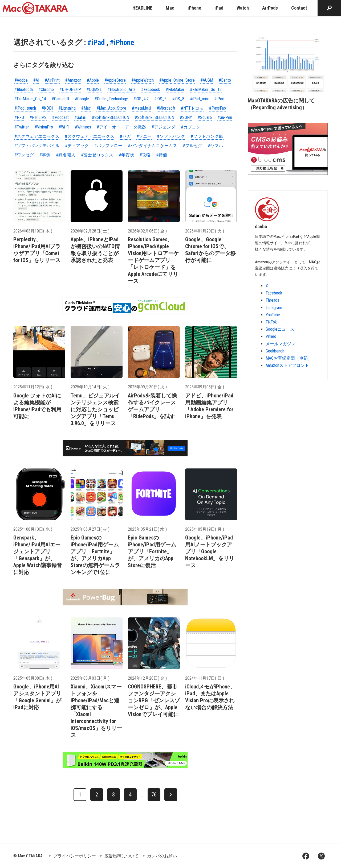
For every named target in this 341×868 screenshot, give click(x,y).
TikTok (271, 322)
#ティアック (77, 146)
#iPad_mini (199, 99)
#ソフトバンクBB (207, 136)
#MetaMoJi (141, 108)
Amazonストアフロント (287, 365)
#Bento (225, 80)
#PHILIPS (38, 117)
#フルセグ (192, 146)
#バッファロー (108, 146)
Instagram (274, 308)
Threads (272, 300)
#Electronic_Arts (121, 90)
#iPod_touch (25, 108)
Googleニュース (280, 329)
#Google (82, 99)
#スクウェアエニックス (37, 136)
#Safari (80, 117)
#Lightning (67, 108)
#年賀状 (126, 155)
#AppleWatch (143, 80)
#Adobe (21, 80)
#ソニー (144, 136)
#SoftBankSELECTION (111, 117)
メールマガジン (281, 344)
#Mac (86, 108)
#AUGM (207, 80)
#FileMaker (175, 90)
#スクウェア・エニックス (90, 136)
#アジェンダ (163, 127)
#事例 (45, 155)
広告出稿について (121, 856)
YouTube (273, 315)
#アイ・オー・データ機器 (121, 127)
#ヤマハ (215, 146)
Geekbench (275, 351)
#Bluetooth (24, 90)
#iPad (96, 42)
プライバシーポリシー (75, 856)
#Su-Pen (225, 117)
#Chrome (46, 90)
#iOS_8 (178, 99)
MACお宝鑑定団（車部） (289, 358)
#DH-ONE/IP (70, 90)
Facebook (274, 293)
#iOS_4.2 (141, 99)
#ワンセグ (24, 155)
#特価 (162, 155)
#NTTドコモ (192, 108)
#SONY (186, 117)
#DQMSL (94, 90)
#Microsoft (166, 108)
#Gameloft (60, 99)
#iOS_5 (160, 99)
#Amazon (73, 80)
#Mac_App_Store (111, 108)
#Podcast (60, 117)
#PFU (19, 117)
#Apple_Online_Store (177, 80)
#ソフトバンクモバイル (37, 146)
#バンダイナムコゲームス (153, 146)
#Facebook (151, 90)
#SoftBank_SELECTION (155, 117)
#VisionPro (44, 127)
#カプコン (191, 127)
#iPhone (122, 42)
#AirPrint (52, 80)
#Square (205, 117)
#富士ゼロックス (97, 155)
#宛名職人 (66, 155)
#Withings (83, 127)
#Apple (93, 80)
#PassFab (218, 108)
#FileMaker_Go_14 (30, 99)
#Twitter (22, 127)
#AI (36, 80)
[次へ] (171, 795)
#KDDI (47, 108)
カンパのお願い (162, 856)
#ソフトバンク (171, 136)
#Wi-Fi (64, 127)
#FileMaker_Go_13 (206, 90)
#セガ (125, 136)
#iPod (219, 99)
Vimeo (271, 336)
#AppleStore (115, 80)
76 (154, 795)
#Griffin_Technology (111, 99)
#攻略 (145, 155)
